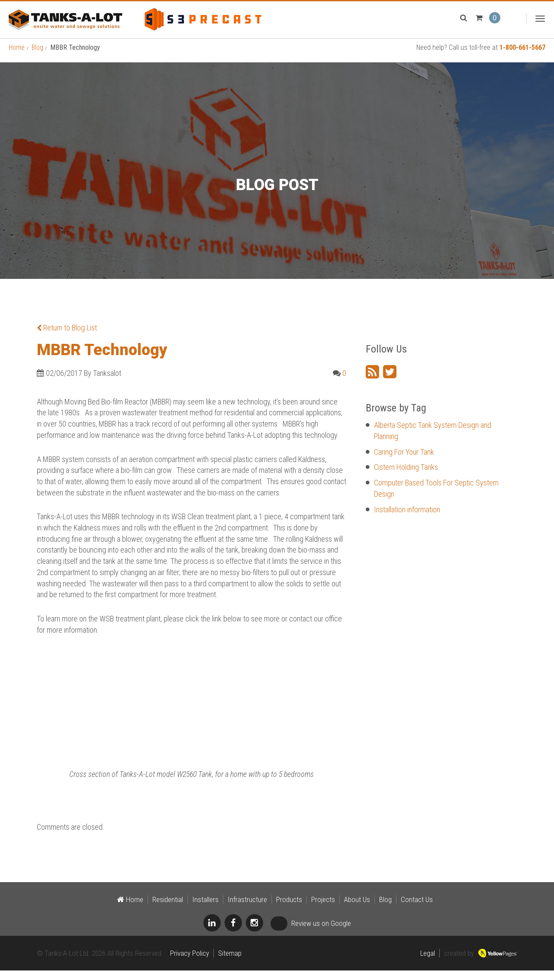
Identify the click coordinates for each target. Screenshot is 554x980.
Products (289, 909)
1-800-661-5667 (522, 57)
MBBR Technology (102, 359)
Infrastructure (247, 909)
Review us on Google (311, 933)
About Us (357, 909)
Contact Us (417, 909)
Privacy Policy (190, 963)
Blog (37, 57)
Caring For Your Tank (404, 461)
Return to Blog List (67, 337)
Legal (428, 963)
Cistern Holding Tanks (406, 477)
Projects (323, 909)
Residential (168, 909)
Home (17, 57)
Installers (205, 909)
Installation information (407, 519)
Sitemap (230, 963)
